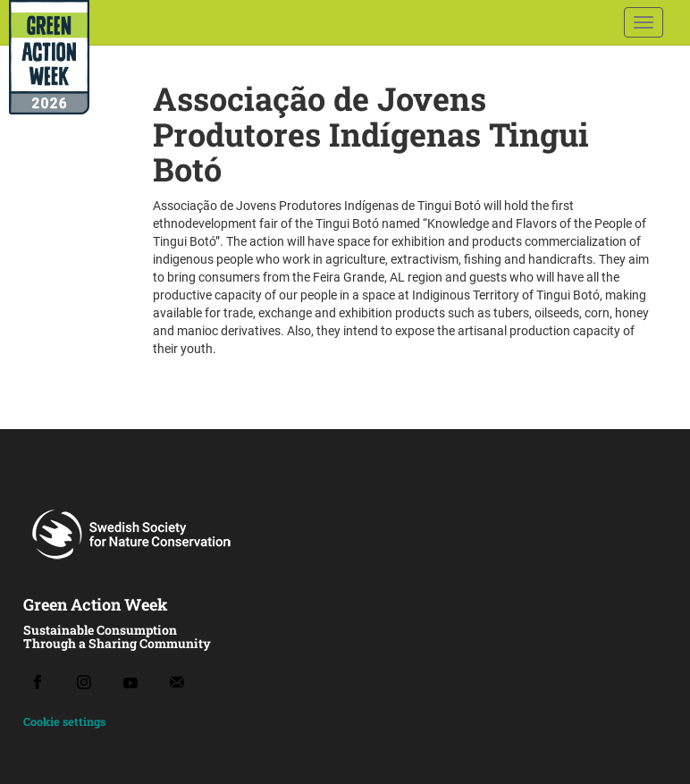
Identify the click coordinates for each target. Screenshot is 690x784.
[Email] (177, 682)
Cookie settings (64, 721)
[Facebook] (38, 682)
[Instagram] (84, 682)
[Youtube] (130, 683)
